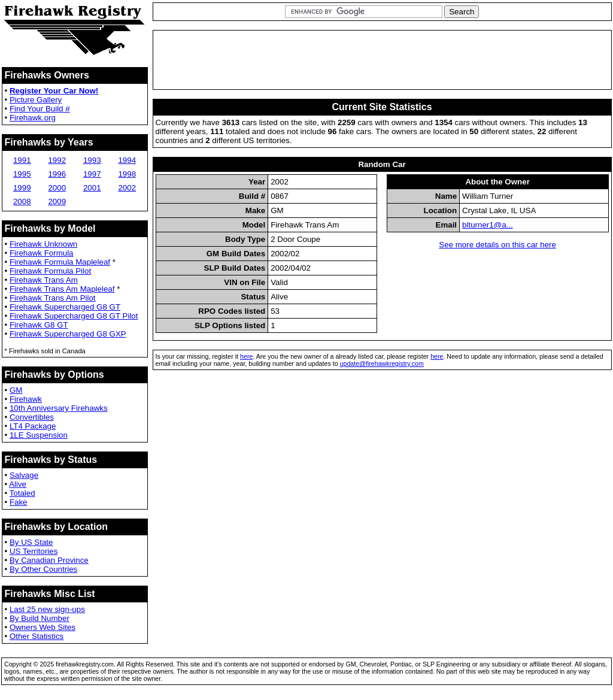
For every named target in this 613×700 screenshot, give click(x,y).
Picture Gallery (36, 100)
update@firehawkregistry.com (382, 363)
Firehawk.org (33, 118)
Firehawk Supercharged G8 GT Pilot (74, 316)
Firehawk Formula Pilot (50, 271)
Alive (18, 484)
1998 (127, 174)
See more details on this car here (497, 245)
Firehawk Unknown (43, 244)
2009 (57, 201)
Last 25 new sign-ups (47, 609)
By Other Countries (43, 569)
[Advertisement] (382, 60)
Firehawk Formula (42, 253)
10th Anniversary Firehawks (59, 408)
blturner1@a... (488, 225)
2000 (57, 188)
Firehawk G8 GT (39, 325)
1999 (22, 188)
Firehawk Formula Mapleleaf (60, 262)
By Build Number (40, 618)
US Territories (34, 551)
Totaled (22, 493)
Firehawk (26, 399)
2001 (92, 188)
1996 (57, 174)
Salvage (24, 475)
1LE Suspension (39, 435)
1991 (22, 160)
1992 (57, 160)
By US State (31, 542)
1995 (22, 174)
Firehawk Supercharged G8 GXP (68, 334)
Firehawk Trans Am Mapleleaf (62, 289)
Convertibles (32, 417)
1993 (92, 160)
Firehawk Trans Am (44, 280)
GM (16, 390)
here (246, 356)
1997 (92, 174)
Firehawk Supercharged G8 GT (65, 307)
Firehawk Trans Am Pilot (53, 298)
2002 (127, 188)
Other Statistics (37, 636)
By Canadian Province (49, 560)
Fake (19, 502)
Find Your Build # (40, 109)
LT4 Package (33, 426)
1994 (127, 160)
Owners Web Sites (43, 627)
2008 (22, 201)
